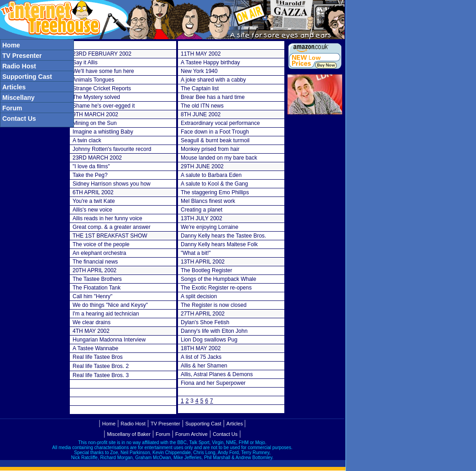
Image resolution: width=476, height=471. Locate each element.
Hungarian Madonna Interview (109, 340)
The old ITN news (202, 106)
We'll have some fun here (103, 71)
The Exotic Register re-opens (216, 288)
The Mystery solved (96, 97)
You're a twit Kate (94, 201)
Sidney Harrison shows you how (112, 184)
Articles (235, 424)
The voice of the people (101, 244)
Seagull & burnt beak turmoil (215, 140)
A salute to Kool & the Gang (214, 184)
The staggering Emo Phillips (215, 192)
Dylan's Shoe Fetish (205, 322)
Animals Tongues (93, 80)
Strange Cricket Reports (102, 88)
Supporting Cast (203, 424)
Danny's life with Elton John (214, 331)
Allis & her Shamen (204, 366)
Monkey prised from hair (210, 149)
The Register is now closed (214, 305)
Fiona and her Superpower (213, 383)
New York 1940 (199, 71)
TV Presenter (165, 424)
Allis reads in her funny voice (107, 218)
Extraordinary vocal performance (220, 123)
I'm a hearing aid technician (106, 314)
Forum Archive (191, 434)
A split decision (199, 296)
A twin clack (87, 140)
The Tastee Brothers (97, 279)
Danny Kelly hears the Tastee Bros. (223, 236)
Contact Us (225, 434)
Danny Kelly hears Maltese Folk (219, 244)
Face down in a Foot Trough (215, 132)
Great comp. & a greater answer (112, 227)
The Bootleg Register (207, 270)
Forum (163, 434)
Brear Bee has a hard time (213, 97)
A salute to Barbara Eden (211, 175)
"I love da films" (91, 166)
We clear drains (92, 322)
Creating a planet (201, 210)
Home (109, 424)
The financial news (95, 262)
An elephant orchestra (99, 253)
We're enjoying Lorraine (209, 227)
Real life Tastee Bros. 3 (101, 375)
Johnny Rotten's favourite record (112, 149)
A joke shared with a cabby (213, 80)
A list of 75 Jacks (201, 357)
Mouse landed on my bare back (219, 158)
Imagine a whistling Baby (103, 132)
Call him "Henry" (92, 296)
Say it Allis (85, 62)
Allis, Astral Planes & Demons (217, 374)
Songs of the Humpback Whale (218, 279)
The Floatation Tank (97, 288)
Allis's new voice (92, 210)
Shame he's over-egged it (104, 106)
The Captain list (200, 88)
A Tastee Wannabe (95, 348)
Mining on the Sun (95, 123)
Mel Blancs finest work (208, 201)
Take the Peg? (90, 175)
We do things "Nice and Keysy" (110, 305)
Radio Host (133, 424)
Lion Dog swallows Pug (209, 340)
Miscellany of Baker (128, 434)
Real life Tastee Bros (98, 357)
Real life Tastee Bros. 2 (101, 366)
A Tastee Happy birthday (210, 62)
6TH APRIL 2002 (93, 192)
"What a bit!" (196, 253)
